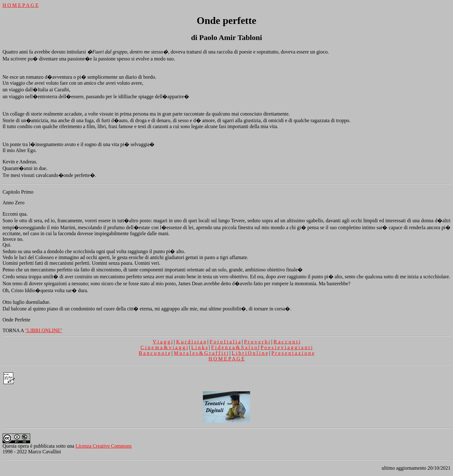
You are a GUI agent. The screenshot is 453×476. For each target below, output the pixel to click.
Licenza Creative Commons (104, 446)
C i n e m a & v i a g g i (164, 347)
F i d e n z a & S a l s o (235, 347)
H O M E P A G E (21, 5)
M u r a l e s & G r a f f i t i (201, 353)
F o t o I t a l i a (225, 342)
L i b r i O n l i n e (250, 353)
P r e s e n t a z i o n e (293, 353)
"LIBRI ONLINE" (44, 330)
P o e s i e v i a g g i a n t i (286, 347)
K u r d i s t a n (191, 342)
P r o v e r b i (257, 342)
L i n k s (199, 347)
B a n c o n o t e (154, 353)
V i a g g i (163, 342)
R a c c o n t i (287, 342)
